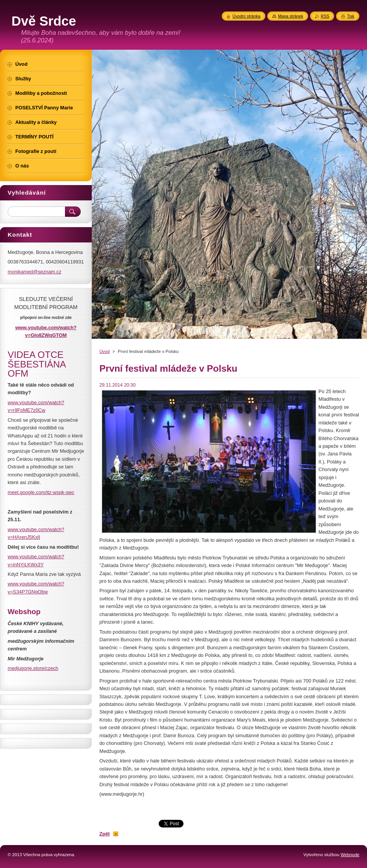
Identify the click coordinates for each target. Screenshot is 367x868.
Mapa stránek (291, 16)
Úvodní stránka (246, 16)
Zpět (105, 834)
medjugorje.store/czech (33, 668)
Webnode (350, 855)
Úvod (105, 351)
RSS (325, 16)
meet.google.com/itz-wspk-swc (41, 492)
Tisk (351, 16)
